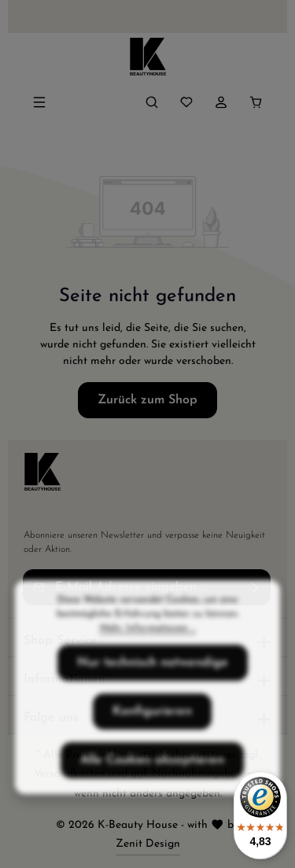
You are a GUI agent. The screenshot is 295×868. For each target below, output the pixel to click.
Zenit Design (148, 844)
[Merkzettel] (186, 102)
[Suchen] (152, 102)
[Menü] (39, 102)
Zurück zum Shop (147, 400)
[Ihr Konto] (221, 102)
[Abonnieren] (255, 587)
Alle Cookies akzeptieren (152, 782)
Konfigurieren (152, 734)
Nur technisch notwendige (153, 685)
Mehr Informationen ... (148, 650)
